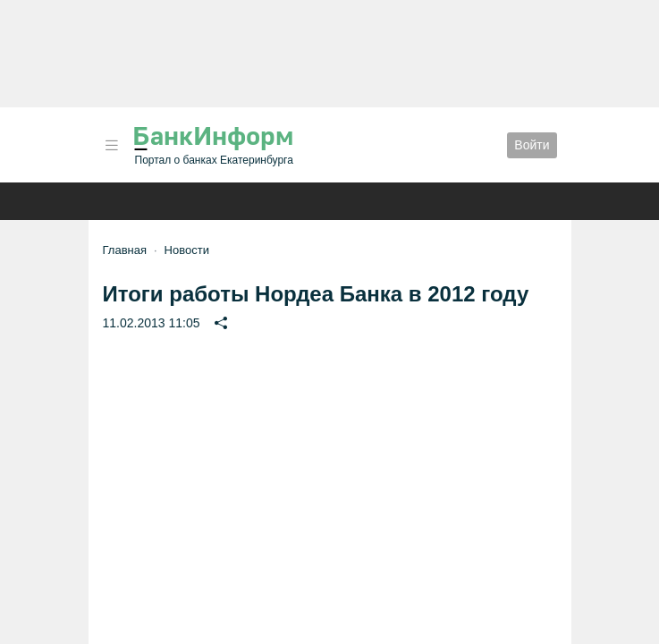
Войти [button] (532, 145)
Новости (187, 250)
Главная (125, 250)
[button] (112, 145)
